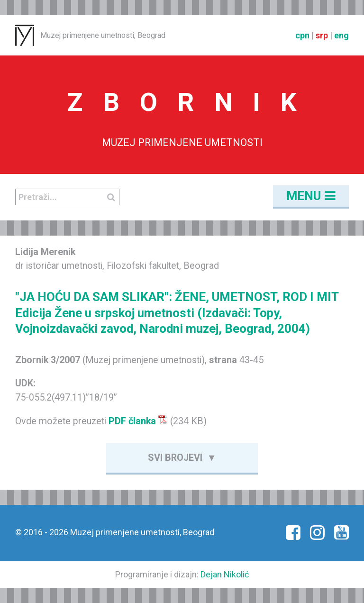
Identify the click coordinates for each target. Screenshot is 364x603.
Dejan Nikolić (225, 574)
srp (322, 35)
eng (341, 35)
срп (302, 35)
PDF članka (138, 421)
